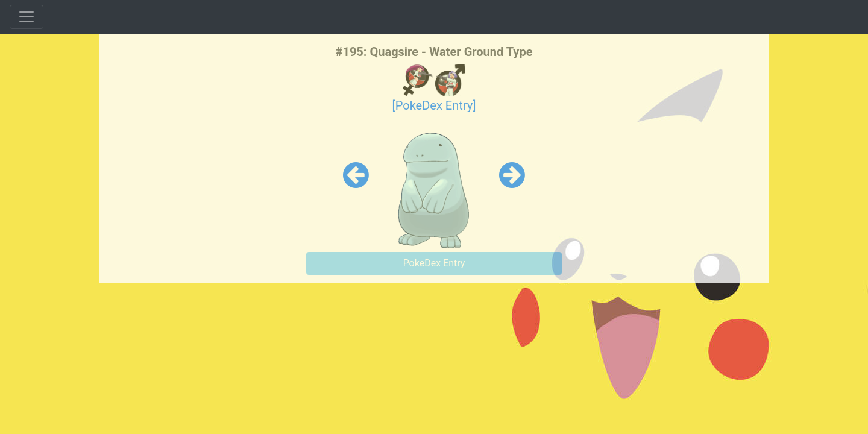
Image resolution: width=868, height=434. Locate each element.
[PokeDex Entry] (434, 105)
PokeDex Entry (434, 263)
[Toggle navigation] (27, 17)
